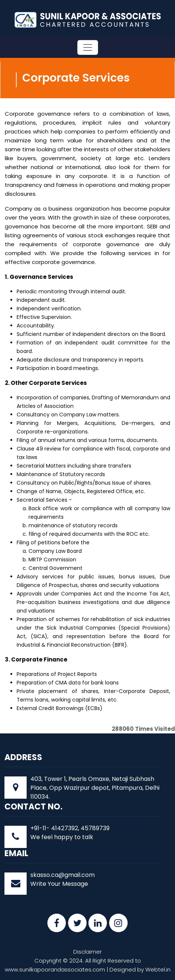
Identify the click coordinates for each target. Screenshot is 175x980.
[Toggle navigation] (88, 47)
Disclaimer (87, 952)
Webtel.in (158, 969)
